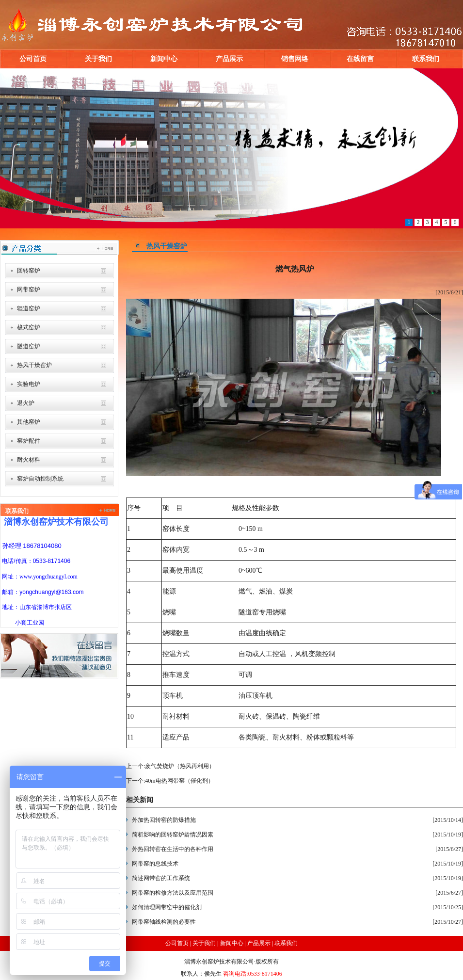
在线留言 (360, 59)
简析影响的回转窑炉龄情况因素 (173, 835)
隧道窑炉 (29, 346)
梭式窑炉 (29, 327)
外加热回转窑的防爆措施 (164, 820)
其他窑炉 (29, 422)
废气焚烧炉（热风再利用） (180, 766)
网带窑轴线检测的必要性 (164, 922)
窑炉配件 (29, 441)
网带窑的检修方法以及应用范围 (173, 893)
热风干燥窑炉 (34, 365)
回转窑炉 (29, 271)
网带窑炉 (29, 289)
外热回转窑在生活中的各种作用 (173, 849)
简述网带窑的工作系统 (161, 878)
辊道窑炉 (29, 308)
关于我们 (98, 59)
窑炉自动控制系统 (40, 479)
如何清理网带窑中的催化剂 (167, 907)
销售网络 (295, 59)
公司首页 (33, 59)
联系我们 (426, 59)
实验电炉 (29, 384)
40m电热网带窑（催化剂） (179, 781)
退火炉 (26, 403)
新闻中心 (164, 59)
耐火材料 (29, 460)
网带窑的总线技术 (155, 864)
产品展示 (229, 59)
